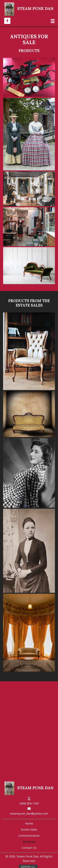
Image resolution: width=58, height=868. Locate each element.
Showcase (29, 842)
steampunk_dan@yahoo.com (29, 813)
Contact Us (29, 848)
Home (29, 823)
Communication (29, 836)
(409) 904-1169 (29, 803)
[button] (7, 21)
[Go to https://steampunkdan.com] (29, 9)
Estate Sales (29, 829)
